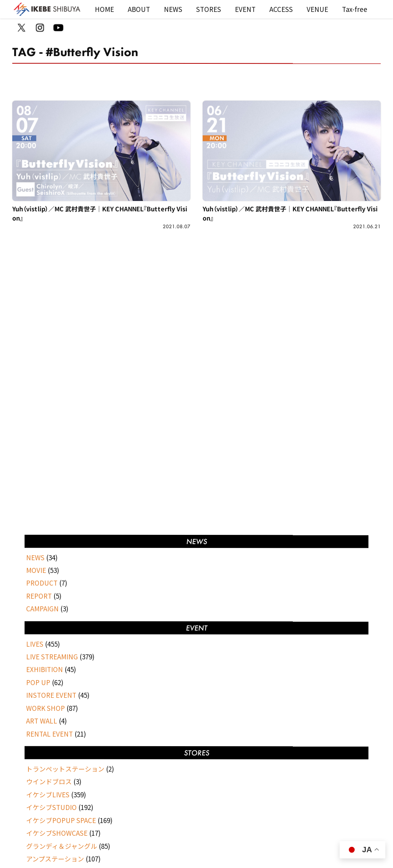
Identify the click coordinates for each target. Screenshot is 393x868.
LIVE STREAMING (52, 656)
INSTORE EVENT (51, 695)
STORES (209, 9)
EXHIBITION (45, 669)
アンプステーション (55, 859)
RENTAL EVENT (50, 734)
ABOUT (139, 9)
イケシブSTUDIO (51, 807)
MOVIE (36, 570)
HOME (104, 9)
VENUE (317, 9)
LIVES (35, 644)
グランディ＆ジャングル (62, 846)
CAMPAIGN (42, 608)
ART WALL (42, 721)
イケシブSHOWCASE (57, 833)
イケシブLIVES (48, 794)
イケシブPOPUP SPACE (61, 820)
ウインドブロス (49, 781)
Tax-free (355, 9)
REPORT (39, 596)
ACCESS (281, 9)
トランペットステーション (65, 769)
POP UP (38, 682)
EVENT (245, 9)
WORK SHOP (45, 708)
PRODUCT (42, 583)
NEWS (173, 9)
